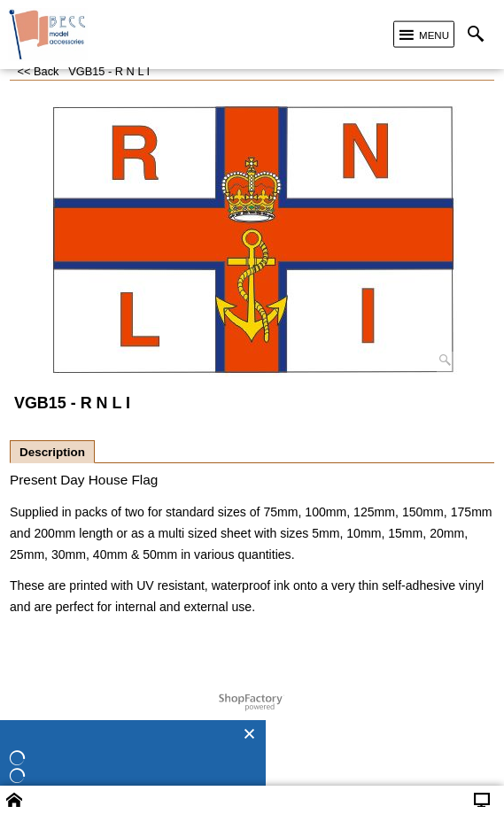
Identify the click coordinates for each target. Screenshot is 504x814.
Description (52, 452)
